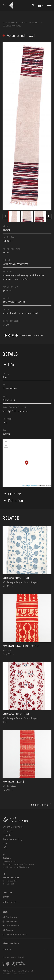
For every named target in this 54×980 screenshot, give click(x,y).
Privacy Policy (6, 974)
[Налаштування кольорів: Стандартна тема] (33, 6)
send (46, 949)
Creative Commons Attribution (25, 335)
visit (5, 847)
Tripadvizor (9, 930)
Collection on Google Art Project (16, 934)
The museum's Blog (13, 839)
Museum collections (19, 23)
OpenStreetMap (32, 486)
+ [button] (6, 442)
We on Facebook (11, 917)
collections (8, 831)
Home (5, 23)
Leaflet (23, 486)
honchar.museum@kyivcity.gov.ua (18, 867)
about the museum (13, 827)
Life (11, 364)
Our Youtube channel (13, 926)
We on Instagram (12, 921)
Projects (7, 835)
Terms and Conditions (19, 974)
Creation (15, 494)
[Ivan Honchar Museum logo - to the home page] (13, 5)
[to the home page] (27, 820)
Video (5, 843)
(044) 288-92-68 (18, 864)
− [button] (6, 446)
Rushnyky (36, 23)
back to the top (39, 805)
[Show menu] (49, 6)
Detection (16, 500)
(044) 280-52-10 (29, 864)
